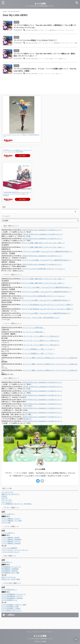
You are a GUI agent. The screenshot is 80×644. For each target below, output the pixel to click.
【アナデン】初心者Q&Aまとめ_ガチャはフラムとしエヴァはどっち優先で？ (47, 310)
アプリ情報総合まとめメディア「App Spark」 (17, 509)
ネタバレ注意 (53, 63)
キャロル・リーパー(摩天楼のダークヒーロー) (56, 30)
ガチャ (43, 46)
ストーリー (44, 63)
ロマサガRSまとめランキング (11, 616)
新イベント (66, 79)
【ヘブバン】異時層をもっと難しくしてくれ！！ (38, 354)
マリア (18, 33)
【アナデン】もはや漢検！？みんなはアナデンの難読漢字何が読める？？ (48, 257)
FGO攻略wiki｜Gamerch (10, 576)
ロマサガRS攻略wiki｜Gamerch (12, 603)
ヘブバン (19, 48)
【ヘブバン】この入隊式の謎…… (34, 333)
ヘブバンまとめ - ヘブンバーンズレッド (15, 555)
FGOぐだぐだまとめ (8, 582)
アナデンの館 (6, 528)
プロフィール (36, 632)
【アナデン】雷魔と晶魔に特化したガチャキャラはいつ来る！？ (43, 248)
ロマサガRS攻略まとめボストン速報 (14, 610)
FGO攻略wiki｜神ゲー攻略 (10, 578)
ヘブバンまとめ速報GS (9, 553)
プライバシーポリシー (47, 632)
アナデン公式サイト (8, 519)
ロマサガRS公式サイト (9, 595)
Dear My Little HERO (33, 30)
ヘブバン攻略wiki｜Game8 (10, 543)
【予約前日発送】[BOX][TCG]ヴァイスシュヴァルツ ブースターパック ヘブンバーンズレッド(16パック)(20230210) (17, 199)
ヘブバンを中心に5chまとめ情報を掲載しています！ (40, 639)
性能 (25, 48)
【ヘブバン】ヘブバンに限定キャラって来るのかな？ (42, 341)
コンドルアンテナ (7, 497)
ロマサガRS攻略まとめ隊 (10, 612)
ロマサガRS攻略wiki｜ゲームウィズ (13, 599)
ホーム (29, 632)
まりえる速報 (40, 636)
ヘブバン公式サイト (8, 538)
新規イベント (70, 63)
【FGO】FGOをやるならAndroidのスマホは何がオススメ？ (42, 235)
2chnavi (4, 501)
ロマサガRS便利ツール (9, 605)
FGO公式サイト (7, 567)
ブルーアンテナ (7, 505)
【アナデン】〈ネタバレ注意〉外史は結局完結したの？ (41, 323)
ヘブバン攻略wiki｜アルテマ (11, 546)
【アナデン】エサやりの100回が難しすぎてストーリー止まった (43, 274)
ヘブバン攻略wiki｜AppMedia (11, 545)
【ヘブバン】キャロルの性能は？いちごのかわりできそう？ (36, 43)
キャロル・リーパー (47, 79)
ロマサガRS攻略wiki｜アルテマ (12, 601)
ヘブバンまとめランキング (10, 557)
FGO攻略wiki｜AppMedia (10, 574)
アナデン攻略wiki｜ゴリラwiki (11, 526)
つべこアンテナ (7, 507)
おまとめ (4, 503)
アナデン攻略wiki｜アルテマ (11, 524)
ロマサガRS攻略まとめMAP (11, 614)
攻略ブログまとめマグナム (10, 499)
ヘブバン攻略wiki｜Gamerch (11, 548)
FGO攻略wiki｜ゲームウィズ (11, 572)
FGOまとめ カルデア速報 (11, 584)
